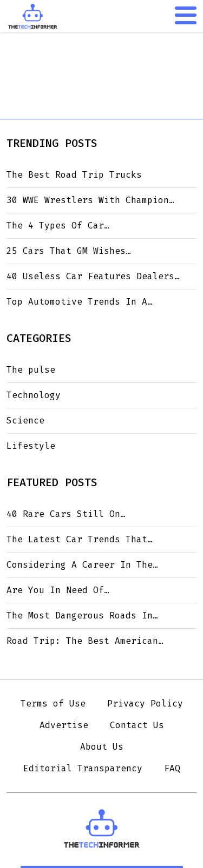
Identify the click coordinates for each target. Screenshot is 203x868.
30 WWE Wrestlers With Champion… (90, 200)
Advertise (64, 725)
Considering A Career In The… (82, 565)
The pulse (31, 370)
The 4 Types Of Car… (58, 226)
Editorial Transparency (83, 768)
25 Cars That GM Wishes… (69, 251)
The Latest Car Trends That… (80, 539)
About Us (102, 747)
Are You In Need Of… (58, 590)
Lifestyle (31, 446)
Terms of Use (53, 704)
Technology (34, 395)
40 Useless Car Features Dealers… (93, 276)
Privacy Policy (145, 704)
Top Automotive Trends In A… (80, 302)
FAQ (172, 768)
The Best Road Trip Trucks (74, 175)
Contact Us (137, 725)
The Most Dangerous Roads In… (82, 615)
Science (25, 420)
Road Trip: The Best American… (85, 641)
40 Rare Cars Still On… (66, 514)
